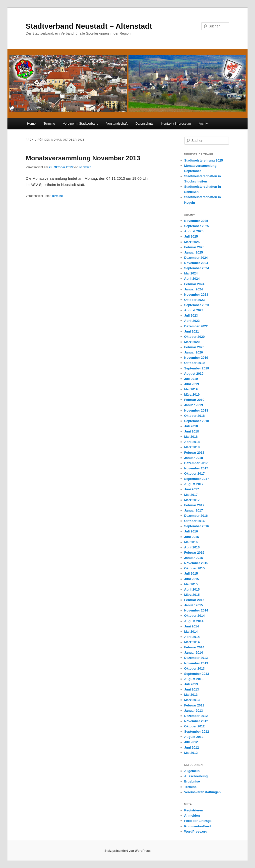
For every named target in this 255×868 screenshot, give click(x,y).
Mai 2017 (191, 495)
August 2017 (194, 484)
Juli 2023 (191, 315)
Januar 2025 (194, 252)
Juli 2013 (191, 684)
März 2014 (192, 642)
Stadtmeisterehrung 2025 (204, 160)
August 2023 (194, 310)
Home (31, 124)
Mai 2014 (191, 632)
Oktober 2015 (194, 568)
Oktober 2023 (194, 300)
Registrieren (194, 810)
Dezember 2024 (196, 258)
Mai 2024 (191, 273)
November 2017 (196, 468)
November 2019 (196, 358)
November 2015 (196, 563)
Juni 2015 (192, 579)
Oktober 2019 (194, 363)
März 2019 (192, 394)
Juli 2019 (191, 379)
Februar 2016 (194, 553)
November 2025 (196, 221)
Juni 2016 (192, 537)
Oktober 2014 (194, 616)
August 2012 (194, 737)
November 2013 (196, 663)
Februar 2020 (194, 347)
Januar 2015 (194, 605)
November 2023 (196, 295)
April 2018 (192, 442)
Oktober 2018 (194, 416)
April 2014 (192, 637)
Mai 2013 (191, 695)
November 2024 (196, 263)
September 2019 (197, 368)
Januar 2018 (194, 458)
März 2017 (192, 500)
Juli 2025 (191, 236)
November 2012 (196, 721)
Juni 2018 (192, 431)
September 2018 (197, 421)
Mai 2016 (191, 542)
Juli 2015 (191, 573)
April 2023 (192, 321)
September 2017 (197, 479)
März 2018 (192, 447)
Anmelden (192, 816)
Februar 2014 (194, 647)
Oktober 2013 (194, 668)
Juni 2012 (192, 747)
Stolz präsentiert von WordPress (127, 851)
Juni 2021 (192, 331)
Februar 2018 (194, 453)
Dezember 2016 (196, 516)
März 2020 (192, 342)
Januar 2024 (194, 289)
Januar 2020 (194, 352)
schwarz (85, 167)
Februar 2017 (194, 505)
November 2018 (196, 410)
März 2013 (192, 700)
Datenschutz (144, 124)
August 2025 (194, 231)
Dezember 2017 (196, 463)
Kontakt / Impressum (176, 124)
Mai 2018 (191, 437)
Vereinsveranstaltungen (203, 792)
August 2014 (194, 621)
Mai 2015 (191, 584)
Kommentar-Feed (198, 826)
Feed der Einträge (198, 821)
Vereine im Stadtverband (80, 124)
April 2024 (192, 279)
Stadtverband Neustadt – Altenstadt (89, 26)
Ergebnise (192, 781)
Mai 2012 (191, 753)
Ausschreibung (196, 776)
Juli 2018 (191, 426)
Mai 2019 (191, 389)
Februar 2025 (194, 247)
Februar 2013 (194, 705)
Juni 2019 (192, 384)
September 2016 (197, 526)
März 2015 (192, 595)
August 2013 (194, 679)
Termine (49, 124)
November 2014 (196, 610)
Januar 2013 (194, 711)
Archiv (203, 124)
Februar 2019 (194, 400)
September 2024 (197, 268)
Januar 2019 (194, 405)
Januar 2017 (194, 510)
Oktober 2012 (194, 726)
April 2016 (192, 547)
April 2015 (192, 589)
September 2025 (197, 226)
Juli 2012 (191, 742)
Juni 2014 (192, 626)
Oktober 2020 (194, 337)
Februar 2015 (194, 600)
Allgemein (192, 771)
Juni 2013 (192, 689)
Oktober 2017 (194, 474)
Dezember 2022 (196, 326)
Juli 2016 (191, 531)
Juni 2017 (192, 489)
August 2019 (194, 374)
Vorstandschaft (117, 124)
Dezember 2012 (196, 716)
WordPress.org (196, 831)
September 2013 (197, 674)
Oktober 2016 (194, 521)
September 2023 (197, 305)
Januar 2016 (194, 558)
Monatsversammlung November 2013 (83, 158)
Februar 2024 (194, 284)
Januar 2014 (194, 652)
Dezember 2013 (196, 658)
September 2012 (197, 732)
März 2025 (192, 242)
